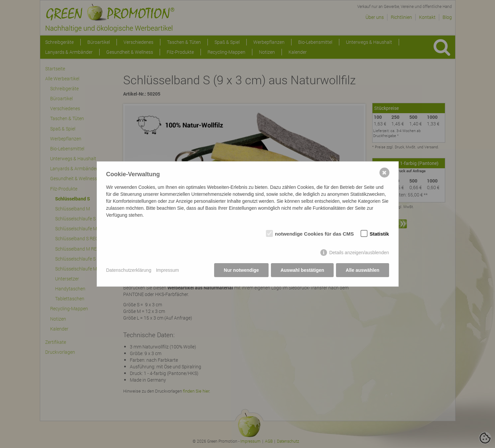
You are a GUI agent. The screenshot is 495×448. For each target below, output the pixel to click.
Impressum (167, 270)
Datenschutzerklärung (129, 270)
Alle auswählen (362, 270)
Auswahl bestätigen (302, 270)
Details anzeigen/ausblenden (359, 253)
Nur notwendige (241, 270)
